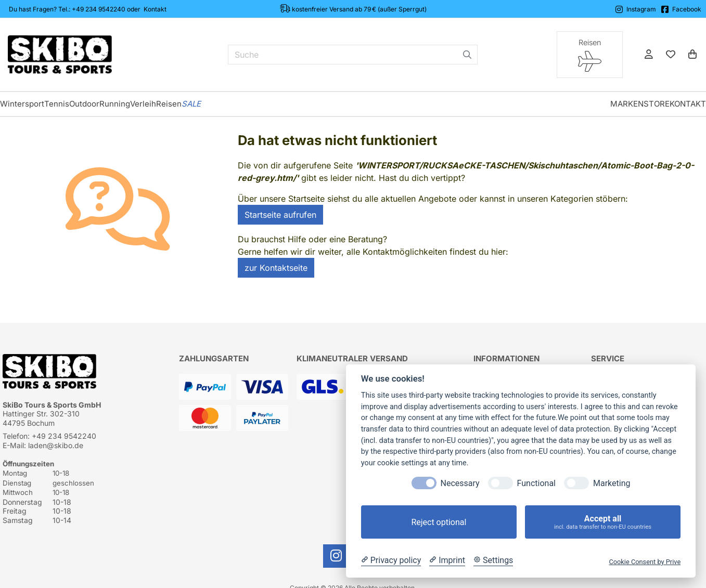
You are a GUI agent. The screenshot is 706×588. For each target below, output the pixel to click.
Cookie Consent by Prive (645, 562)
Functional (536, 483)
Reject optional (439, 522)
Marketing (612, 483)
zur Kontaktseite (276, 268)
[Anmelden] (649, 55)
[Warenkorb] (692, 55)
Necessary (460, 483)
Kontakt (155, 9)
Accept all (603, 522)
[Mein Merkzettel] (671, 55)
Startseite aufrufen (280, 215)
